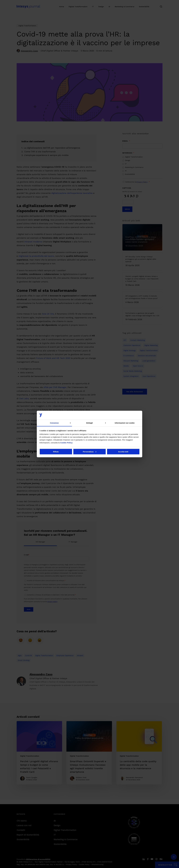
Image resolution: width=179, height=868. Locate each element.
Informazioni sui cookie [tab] (125, 423)
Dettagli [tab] (89, 423)
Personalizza (90, 452)
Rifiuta (56, 452)
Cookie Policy (66, 443)
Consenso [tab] (54, 423)
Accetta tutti (123, 452)
